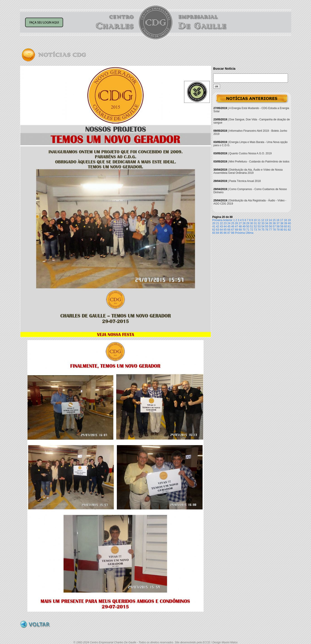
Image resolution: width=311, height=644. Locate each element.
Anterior (228, 220)
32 (259, 223)
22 (221, 223)
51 (252, 227)
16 (278, 220)
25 (233, 223)
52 (255, 227)
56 (270, 227)
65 (225, 230)
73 (255, 230)
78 (274, 230)
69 (240, 230)
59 (282, 227)
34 (267, 223)
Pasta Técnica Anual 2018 (245, 181)
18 (285, 220)
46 (233, 227)
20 (214, 223)
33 (263, 223)
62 (214, 230)
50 (248, 227)
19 (289, 220)
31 (255, 223)
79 (278, 230)
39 (286, 223)
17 (281, 220)
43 (221, 227)
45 (229, 227)
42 (217, 227)
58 (278, 227)
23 (225, 223)
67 (233, 230)
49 (244, 227)
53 (259, 227)
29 (248, 223)
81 (286, 230)
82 (289, 230)
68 (236, 230)
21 (217, 223)
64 (221, 230)
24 (229, 223)
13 (267, 220)
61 (289, 227)
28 (244, 223)
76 (267, 230)
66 (229, 230)
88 (233, 233)
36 (274, 223)
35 (270, 223)
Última (249, 233)
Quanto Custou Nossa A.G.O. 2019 (250, 153)
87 (229, 233)
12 (263, 220)
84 (217, 233)
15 (274, 220)
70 (244, 230)
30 (252, 223)
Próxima (240, 233)
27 (240, 223)
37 (278, 223)
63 (217, 230)
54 (263, 227)
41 (214, 227)
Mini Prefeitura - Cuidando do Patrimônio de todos (259, 162)
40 (289, 223)
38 (282, 223)
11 (259, 220)
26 (236, 223)
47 (236, 227)
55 (267, 227)
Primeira (217, 220)
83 (214, 233)
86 (225, 233)
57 (274, 227)
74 (259, 230)
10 (255, 220)
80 (282, 230)
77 (270, 230)
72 (252, 230)
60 (286, 227)
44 (225, 227)
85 (221, 233)
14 (270, 220)
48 (240, 227)
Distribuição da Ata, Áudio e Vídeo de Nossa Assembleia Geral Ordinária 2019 (248, 171)
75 (263, 230)
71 (248, 230)
